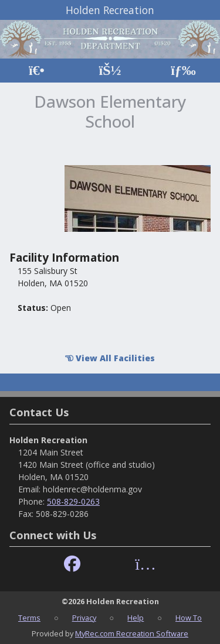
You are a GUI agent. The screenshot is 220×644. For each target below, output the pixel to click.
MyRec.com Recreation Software (132, 633)
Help (136, 618)
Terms (29, 618)
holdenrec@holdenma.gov (92, 489)
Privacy (84, 618)
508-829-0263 (73, 501)
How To (189, 618)
